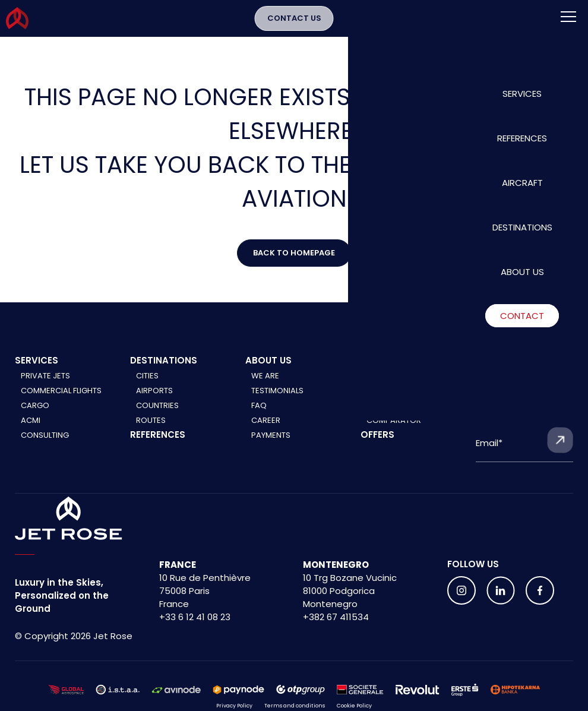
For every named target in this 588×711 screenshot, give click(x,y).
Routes (151, 430)
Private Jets (45, 385)
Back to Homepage (294, 257)
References (158, 444)
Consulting (45, 445)
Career (266, 430)
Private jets (391, 385)
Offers (377, 444)
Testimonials (277, 400)
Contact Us (294, 23)
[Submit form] (560, 450)
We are (265, 385)
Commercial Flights (61, 400)
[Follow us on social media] (461, 600)
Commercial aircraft (410, 400)
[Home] (69, 528)
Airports (154, 400)
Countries (157, 415)
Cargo (35, 415)
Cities (147, 385)
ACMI (31, 430)
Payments (271, 445)
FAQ (259, 415)
